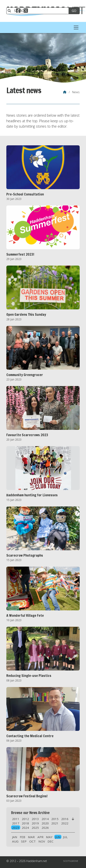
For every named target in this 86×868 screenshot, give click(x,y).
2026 (45, 828)
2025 (35, 828)
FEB (22, 837)
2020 (45, 823)
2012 (25, 819)
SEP (24, 841)
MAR (31, 837)
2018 (25, 823)
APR (40, 837)
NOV (42, 841)
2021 (55, 823)
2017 (16, 823)
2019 (35, 823)
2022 (65, 823)
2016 (65, 819)
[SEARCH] (39, 11)
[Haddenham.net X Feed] (26, 11)
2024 (25, 828)
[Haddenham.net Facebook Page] (18, 11)
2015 (55, 819)
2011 (16, 819)
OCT (32, 841)
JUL (65, 837)
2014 (45, 819)
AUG (15, 841)
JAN (15, 837)
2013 (35, 819)
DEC (51, 841)
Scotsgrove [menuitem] (71, 861)
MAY (49, 837)
